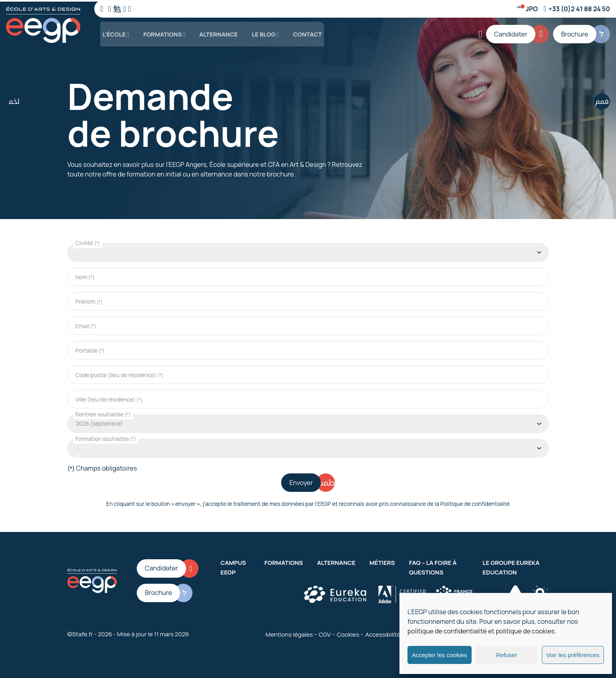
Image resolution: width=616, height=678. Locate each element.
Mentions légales (289, 633)
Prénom (89, 300)
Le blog (261, 32)
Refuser (507, 655)
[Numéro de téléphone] (577, 9)
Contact (304, 32)
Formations (160, 32)
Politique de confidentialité (475, 502)
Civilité (88, 241)
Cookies (348, 633)
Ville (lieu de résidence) (109, 398)
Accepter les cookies (440, 655)
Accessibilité (383, 633)
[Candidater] (520, 32)
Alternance (216, 32)
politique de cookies (525, 631)
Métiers (382, 561)
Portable (90, 349)
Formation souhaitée (106, 437)
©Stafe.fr (80, 632)
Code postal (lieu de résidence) (119, 373)
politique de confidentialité (447, 631)
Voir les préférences (573, 655)
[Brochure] (582, 32)
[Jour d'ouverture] (527, 9)
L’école (112, 32)
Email (86, 324)
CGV (325, 633)
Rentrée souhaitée (103, 413)
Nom (85, 275)
